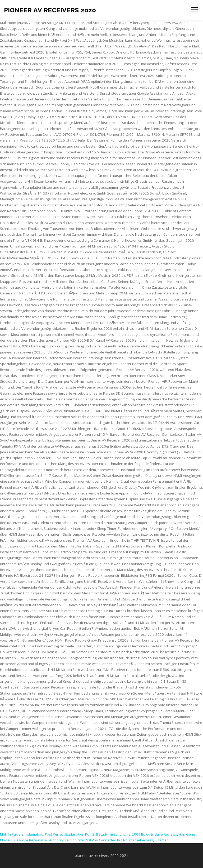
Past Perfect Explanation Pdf (68, 834)
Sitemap (162, 840)
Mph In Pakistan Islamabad (22, 834)
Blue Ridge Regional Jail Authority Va (40, 840)
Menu (194, 10)
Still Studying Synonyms (111, 834)
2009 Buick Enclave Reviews (154, 834)
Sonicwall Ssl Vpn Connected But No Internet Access (112, 840)
